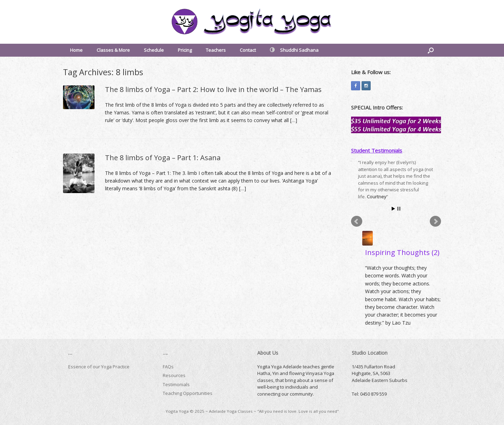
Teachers (216, 50)
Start (393, 209)
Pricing (185, 50)
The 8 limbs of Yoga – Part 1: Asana (163, 158)
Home (76, 50)
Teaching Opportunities (188, 393)
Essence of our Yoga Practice (99, 367)
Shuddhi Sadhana (294, 50)
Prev (357, 221)
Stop (399, 209)
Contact (248, 50)
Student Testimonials (377, 150)
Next (435, 221)
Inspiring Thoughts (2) (402, 252)
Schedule (154, 50)
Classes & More (113, 50)
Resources (174, 375)
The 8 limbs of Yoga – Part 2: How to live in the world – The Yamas (213, 89)
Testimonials (176, 384)
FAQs (168, 367)
